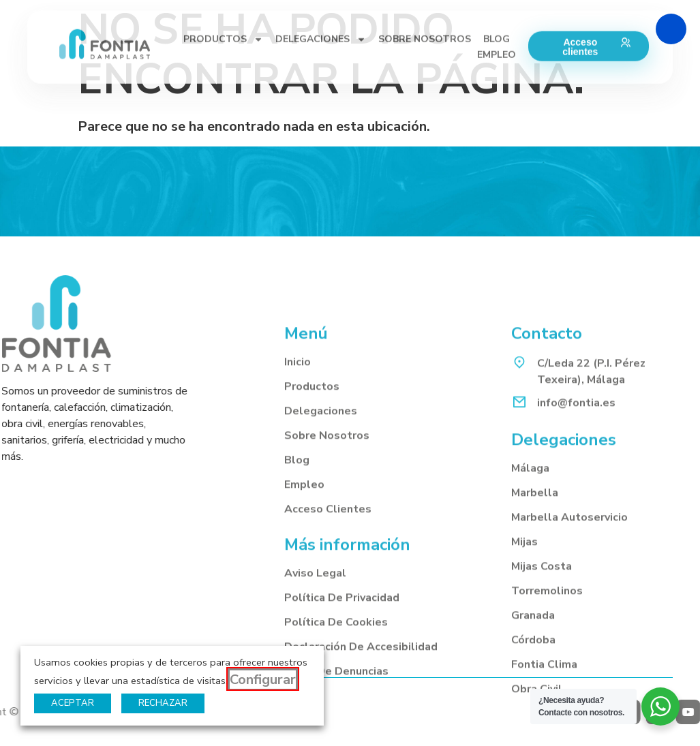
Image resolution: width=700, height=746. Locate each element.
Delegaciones (321, 546)
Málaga (530, 604)
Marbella (535, 629)
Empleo (304, 620)
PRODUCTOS (223, 13)
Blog (297, 595)
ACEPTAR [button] (73, 703)
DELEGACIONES (321, 13)
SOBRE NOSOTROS (425, 13)
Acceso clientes (328, 644)
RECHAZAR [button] (163, 703)
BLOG (497, 13)
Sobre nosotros (327, 571)
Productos (312, 522)
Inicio (298, 497)
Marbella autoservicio (569, 653)
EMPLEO (497, 28)
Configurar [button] (263, 680)
